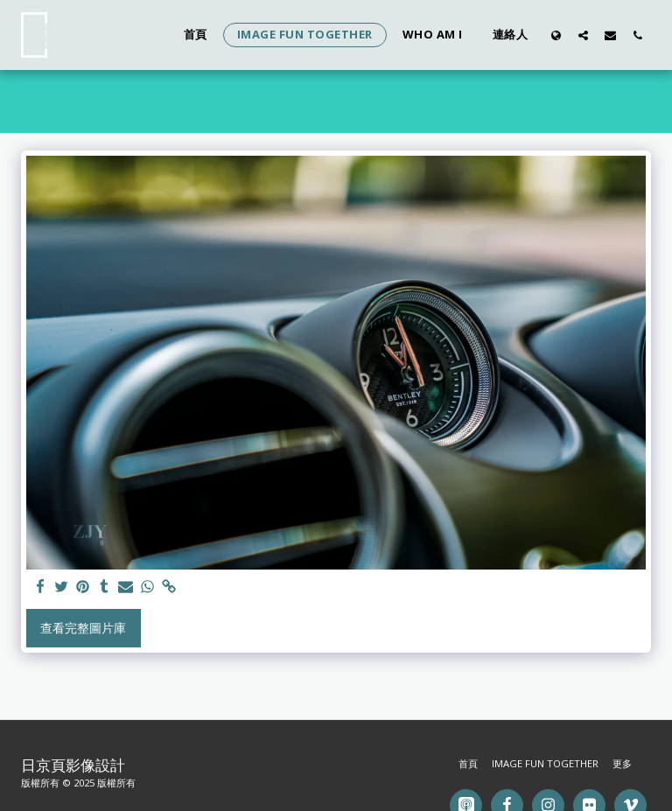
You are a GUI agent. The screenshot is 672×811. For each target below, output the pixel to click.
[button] (583, 35)
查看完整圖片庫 (83, 628)
